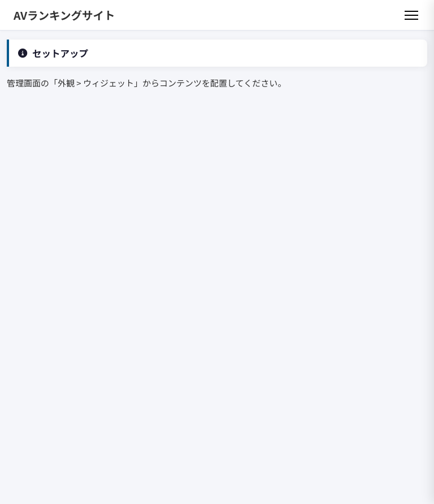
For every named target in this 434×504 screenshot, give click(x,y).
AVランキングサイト (64, 15)
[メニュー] (411, 15)
